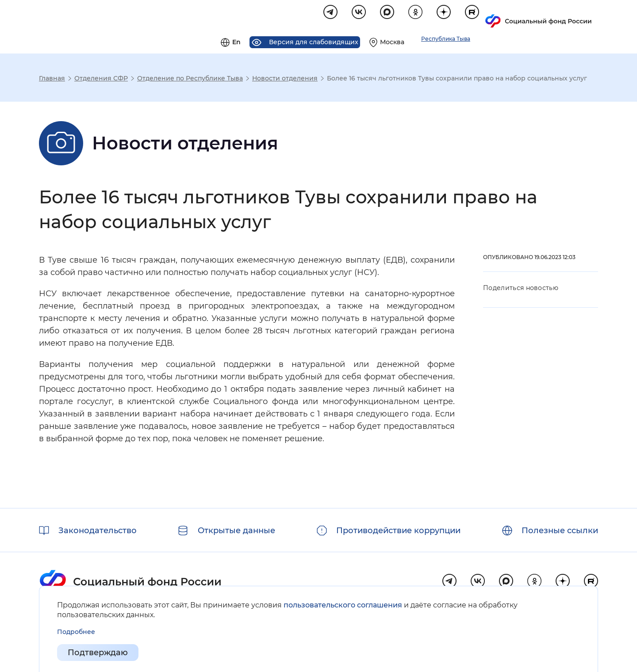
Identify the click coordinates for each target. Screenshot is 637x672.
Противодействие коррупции (398, 531)
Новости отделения (285, 80)
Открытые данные (236, 531)
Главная (52, 80)
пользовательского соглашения (343, 605)
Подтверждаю (98, 653)
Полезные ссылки (560, 531)
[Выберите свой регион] (501, 16)
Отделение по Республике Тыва (190, 80)
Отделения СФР (101, 80)
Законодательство (98, 531)
